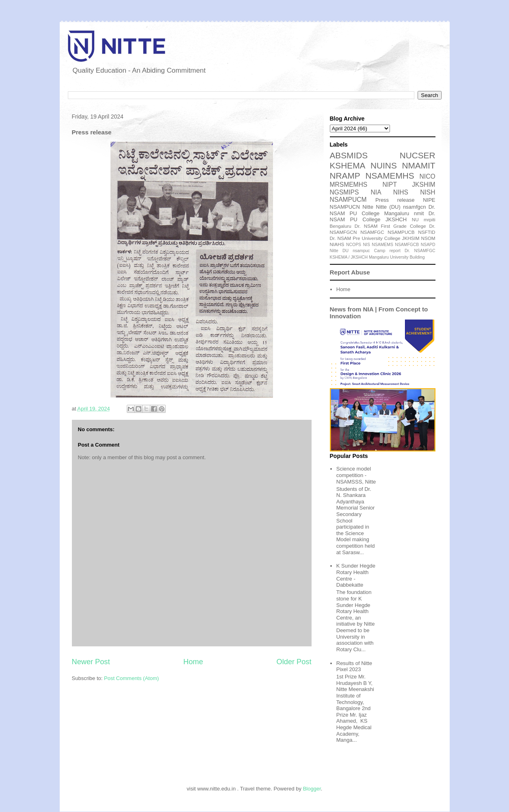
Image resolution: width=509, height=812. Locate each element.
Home (193, 662)
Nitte (368, 207)
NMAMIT (418, 165)
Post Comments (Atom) (131, 678)
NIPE (429, 200)
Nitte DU (339, 251)
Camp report (387, 251)
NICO (428, 176)
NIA (376, 192)
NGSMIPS (344, 192)
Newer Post (91, 662)
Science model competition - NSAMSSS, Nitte (356, 475)
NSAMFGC (372, 232)
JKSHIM (423, 185)
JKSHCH (396, 219)
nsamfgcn (414, 207)
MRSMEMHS (349, 185)
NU (415, 219)
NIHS (401, 192)
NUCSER (418, 155)
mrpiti (430, 219)
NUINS (384, 165)
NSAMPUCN (345, 207)
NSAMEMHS (390, 176)
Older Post (294, 662)
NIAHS (337, 244)
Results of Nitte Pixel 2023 (354, 666)
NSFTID (427, 232)
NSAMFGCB (407, 245)
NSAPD (428, 245)
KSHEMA (348, 165)
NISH (428, 192)
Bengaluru (341, 226)
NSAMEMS (382, 245)
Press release (395, 200)
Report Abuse (350, 272)
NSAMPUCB (401, 232)
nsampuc (361, 251)
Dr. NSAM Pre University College (365, 238)
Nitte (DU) (388, 207)
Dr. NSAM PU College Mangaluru (383, 210)
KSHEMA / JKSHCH (349, 257)
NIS (367, 245)
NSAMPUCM (348, 200)
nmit (419, 213)
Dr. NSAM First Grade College (390, 226)
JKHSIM (411, 238)
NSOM (428, 238)
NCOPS (354, 245)
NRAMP (345, 176)
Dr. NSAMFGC (420, 251)
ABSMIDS (349, 155)
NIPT (390, 185)
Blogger (312, 789)
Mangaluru (379, 257)
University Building (407, 257)
